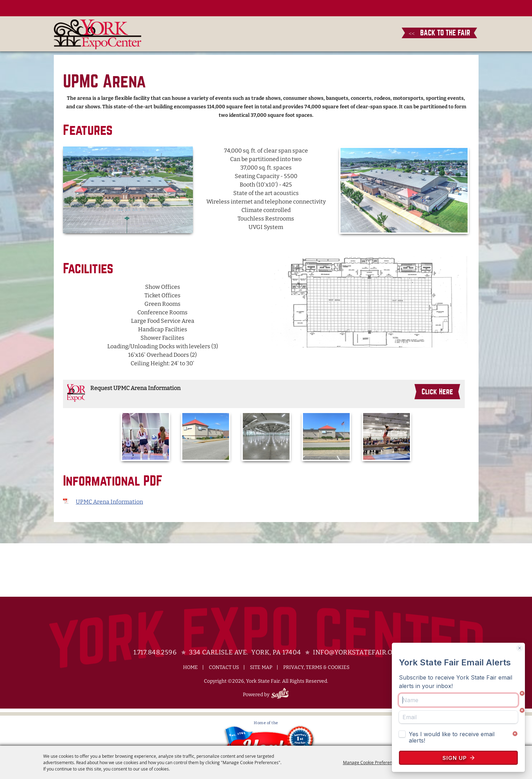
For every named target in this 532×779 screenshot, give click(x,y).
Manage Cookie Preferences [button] (371, 762)
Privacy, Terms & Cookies (316, 667)
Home (190, 667)
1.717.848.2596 (155, 652)
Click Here (437, 392)
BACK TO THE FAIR (439, 33)
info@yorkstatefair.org (357, 652)
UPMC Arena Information (109, 502)
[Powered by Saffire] (281, 695)
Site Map (261, 667)
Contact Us (224, 667)
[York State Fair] (98, 34)
